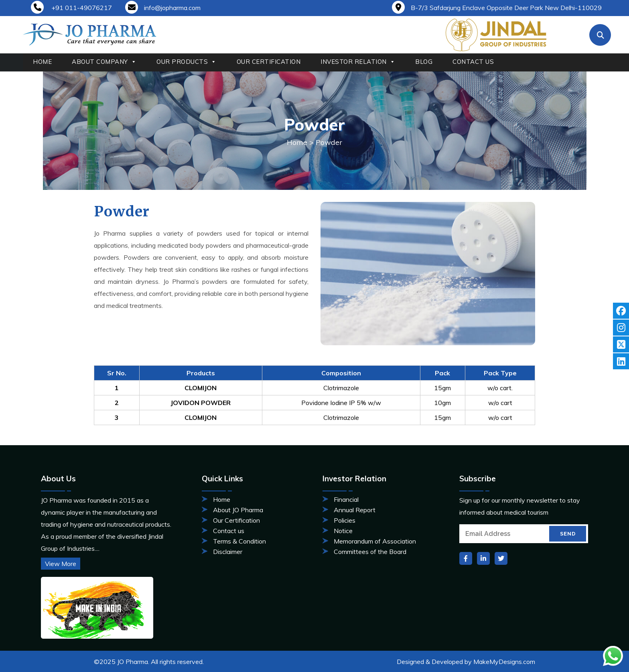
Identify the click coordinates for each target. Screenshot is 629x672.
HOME (42, 62)
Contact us (229, 531)
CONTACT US (473, 62)
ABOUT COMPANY (104, 62)
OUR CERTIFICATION (269, 62)
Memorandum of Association (375, 541)
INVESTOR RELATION (358, 62)
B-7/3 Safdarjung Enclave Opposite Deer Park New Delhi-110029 (497, 8)
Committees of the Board (370, 552)
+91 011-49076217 (71, 8)
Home (297, 142)
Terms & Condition (239, 541)
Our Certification (236, 520)
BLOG (424, 62)
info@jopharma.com (163, 8)
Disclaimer (228, 552)
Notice (343, 531)
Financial (346, 499)
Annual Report (355, 510)
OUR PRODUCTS (187, 62)
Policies (345, 520)
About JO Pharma (238, 510)
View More (61, 564)
